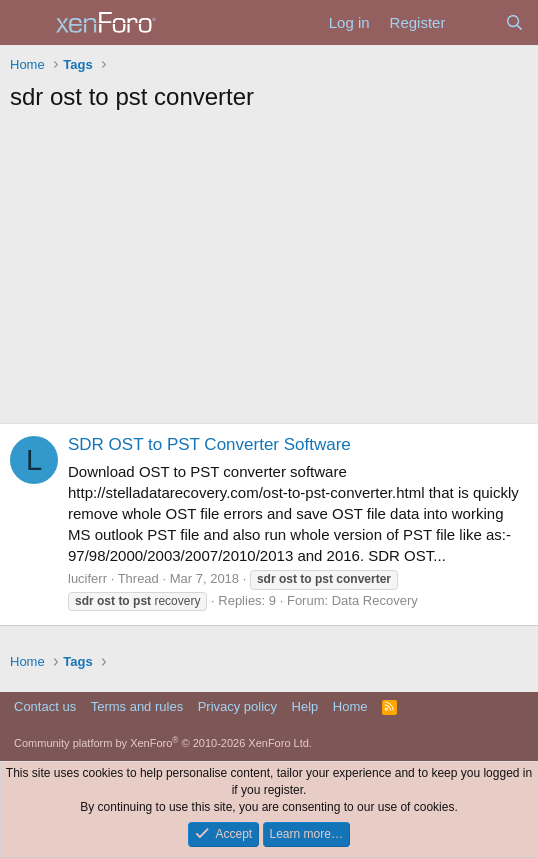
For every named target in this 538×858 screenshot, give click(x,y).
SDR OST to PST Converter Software (209, 444)
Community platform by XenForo (163, 743)
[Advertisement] (269, 273)
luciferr (87, 578)
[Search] (514, 22)
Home (350, 706)
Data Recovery (375, 600)
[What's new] (474, 22)
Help (305, 706)
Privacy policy (237, 706)
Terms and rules (137, 706)
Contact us (45, 706)
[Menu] (27, 23)
